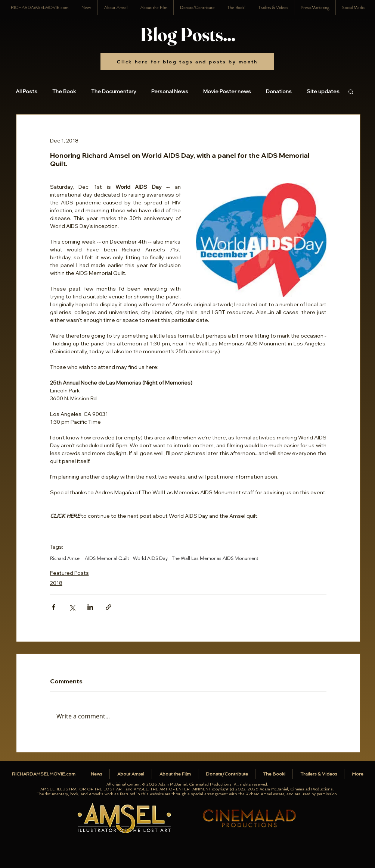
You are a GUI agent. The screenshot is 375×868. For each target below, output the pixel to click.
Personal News (170, 92)
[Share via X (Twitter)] (72, 607)
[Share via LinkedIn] (90, 607)
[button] (353, 8)
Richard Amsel (65, 558)
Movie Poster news (227, 92)
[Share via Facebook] (54, 607)
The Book (64, 92)
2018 (56, 583)
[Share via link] (109, 607)
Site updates (323, 92)
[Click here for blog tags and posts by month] (187, 61)
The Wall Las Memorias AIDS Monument (215, 558)
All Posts (27, 92)
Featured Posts (69, 573)
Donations (279, 92)
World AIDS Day (150, 558)
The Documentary (114, 92)
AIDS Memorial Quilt (107, 558)
